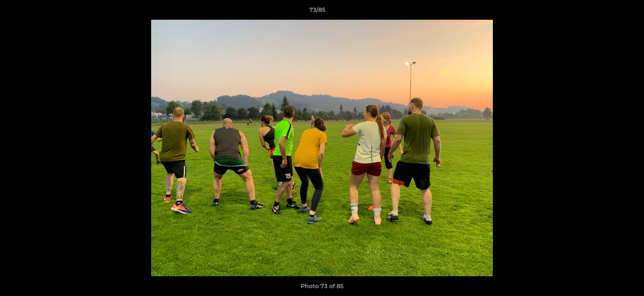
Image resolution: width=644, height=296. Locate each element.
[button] (609, 12)
